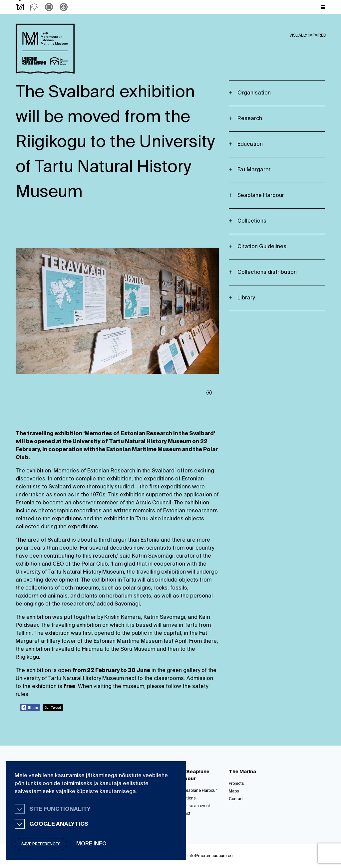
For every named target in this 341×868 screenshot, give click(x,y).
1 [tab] (209, 393)
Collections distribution (267, 272)
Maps (234, 791)
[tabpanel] (117, 311)
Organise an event (193, 806)
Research (250, 119)
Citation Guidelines (262, 247)
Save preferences (41, 844)
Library (246, 298)
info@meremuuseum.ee (210, 856)
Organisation (254, 93)
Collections (252, 221)
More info (91, 844)
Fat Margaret (254, 170)
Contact (236, 799)
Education (250, 144)
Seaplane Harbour (261, 196)
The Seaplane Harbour (196, 791)
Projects (236, 784)
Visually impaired (308, 36)
